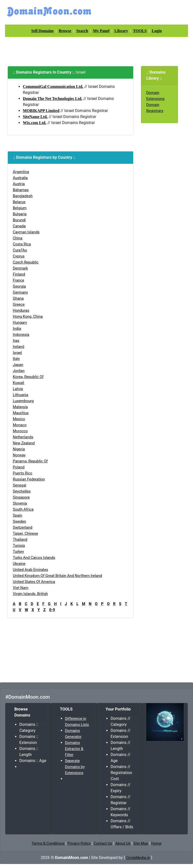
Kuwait (19, 383)
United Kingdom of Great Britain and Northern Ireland (57, 576)
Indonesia (21, 335)
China (18, 238)
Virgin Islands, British (30, 594)
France (18, 280)
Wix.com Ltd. (35, 123)
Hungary (20, 322)
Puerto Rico (22, 473)
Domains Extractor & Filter (74, 749)
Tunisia (19, 546)
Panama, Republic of (30, 461)
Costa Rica (22, 244)
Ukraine (19, 564)
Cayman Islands (26, 232)
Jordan (19, 371)
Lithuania (20, 395)
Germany (20, 292)
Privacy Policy (79, 843)
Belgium (20, 208)
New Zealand (24, 443)
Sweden (19, 521)
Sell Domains (42, 31)
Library (121, 31)
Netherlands (23, 437)
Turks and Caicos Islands (34, 558)
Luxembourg (23, 401)
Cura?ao (20, 250)
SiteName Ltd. (35, 117)
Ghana (18, 298)
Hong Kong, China (28, 316)
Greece (19, 304)
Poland (19, 467)
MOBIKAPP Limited (41, 111)
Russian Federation (29, 479)
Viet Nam (21, 588)
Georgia (19, 286)
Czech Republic (26, 262)
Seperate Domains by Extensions (75, 767)
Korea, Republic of (28, 377)
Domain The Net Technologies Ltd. (53, 99)
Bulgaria (20, 214)
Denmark (20, 268)
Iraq (16, 341)
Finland (19, 274)
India (17, 329)
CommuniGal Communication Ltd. (53, 87)
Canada (19, 226)
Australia (20, 178)
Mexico (19, 419)
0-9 (52, 610)
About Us (123, 843)
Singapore (21, 497)
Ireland (19, 347)
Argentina (21, 172)
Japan (18, 365)
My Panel (101, 31)
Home (156, 843)
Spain (17, 515)
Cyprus (19, 256)
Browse (65, 31)
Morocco (20, 431)
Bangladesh (23, 196)
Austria (19, 184)
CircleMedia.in (138, 858)
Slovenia (20, 503)
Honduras (21, 310)
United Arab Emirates (30, 570)
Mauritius (21, 413)
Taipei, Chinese (25, 533)
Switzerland (23, 527)
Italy (16, 359)
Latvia (18, 389)
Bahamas (21, 190)
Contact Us (103, 843)
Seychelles (22, 491)
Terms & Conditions (48, 843)
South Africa (23, 509)
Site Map (141, 843)
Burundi (19, 220)
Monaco (20, 425)
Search (82, 31)
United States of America (34, 582)
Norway (19, 455)
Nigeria (19, 449)
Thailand (20, 539)
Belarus (19, 202)
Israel (17, 353)
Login (157, 31)
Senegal (19, 485)
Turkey (18, 552)
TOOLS (140, 31)
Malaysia (20, 407)
